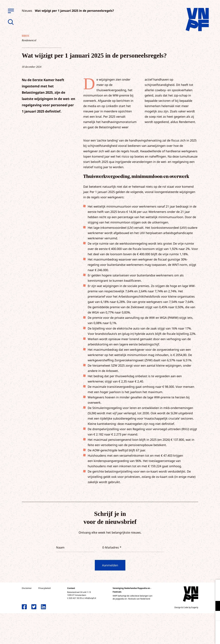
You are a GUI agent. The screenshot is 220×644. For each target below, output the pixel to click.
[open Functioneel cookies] (215, 606)
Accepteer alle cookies (192, 628)
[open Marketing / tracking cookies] (215, 616)
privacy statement (204, 595)
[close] (215, 586)
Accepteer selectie (192, 638)
